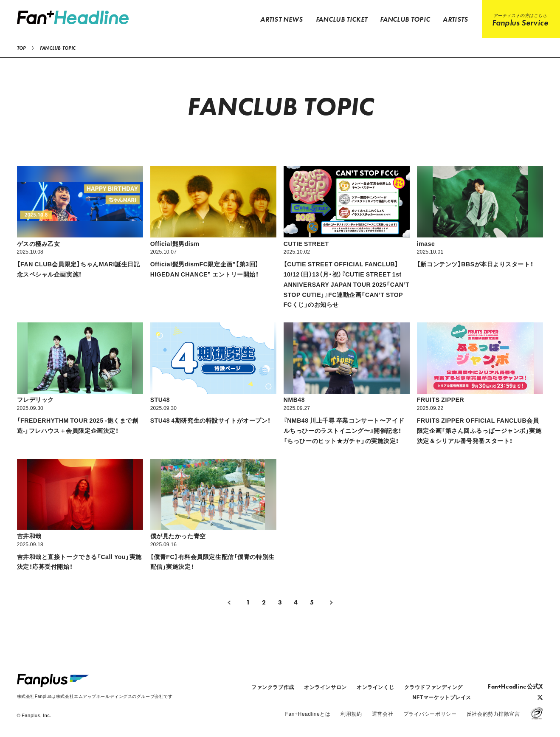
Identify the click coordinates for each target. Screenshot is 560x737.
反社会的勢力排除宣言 (493, 714)
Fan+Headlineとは (308, 714)
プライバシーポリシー (430, 714)
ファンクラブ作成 (273, 687)
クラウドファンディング (433, 687)
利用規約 (351, 714)
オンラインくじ (375, 687)
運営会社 (383, 714)
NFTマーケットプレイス (442, 697)
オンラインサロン (325, 687)
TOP (21, 48)
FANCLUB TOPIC (58, 48)
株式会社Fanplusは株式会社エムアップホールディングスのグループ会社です (95, 696)
